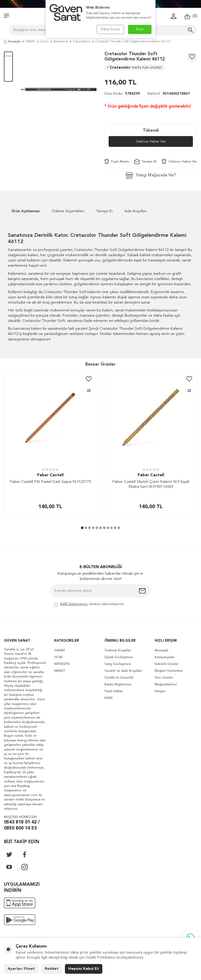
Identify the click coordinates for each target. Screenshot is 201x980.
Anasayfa (12, 42)
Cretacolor (134, 68)
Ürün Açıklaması (26, 211)
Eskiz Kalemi (82, 42)
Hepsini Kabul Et (84, 969)
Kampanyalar (164, 657)
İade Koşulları (136, 211)
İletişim (160, 691)
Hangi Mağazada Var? (151, 175)
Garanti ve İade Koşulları (123, 671)
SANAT (30, 42)
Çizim (44, 42)
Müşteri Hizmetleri (169, 671)
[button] (82, 528)
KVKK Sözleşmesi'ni (74, 604)
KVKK (109, 698)
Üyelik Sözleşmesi (119, 657)
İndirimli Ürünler (167, 664)
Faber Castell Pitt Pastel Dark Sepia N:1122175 (50, 482)
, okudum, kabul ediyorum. (89, 605)
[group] (59, 89)
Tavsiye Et (145, 161)
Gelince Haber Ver (151, 142)
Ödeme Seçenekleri (68, 211)
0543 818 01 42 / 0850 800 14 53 (22, 825)
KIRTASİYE (62, 664)
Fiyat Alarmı (117, 161)
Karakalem (61, 42)
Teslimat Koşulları (118, 650)
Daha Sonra (110, 29)
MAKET (60, 671)
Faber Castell (50, 475)
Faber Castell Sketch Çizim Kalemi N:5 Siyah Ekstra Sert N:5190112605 (151, 485)
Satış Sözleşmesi (118, 664)
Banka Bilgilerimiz (118, 684)
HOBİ (58, 657)
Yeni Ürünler (164, 678)
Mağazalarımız (166, 684)
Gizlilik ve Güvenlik (119, 678)
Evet (140, 29)
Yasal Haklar (113, 691)
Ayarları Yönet (21, 969)
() (191, 16)
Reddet (52, 969)
